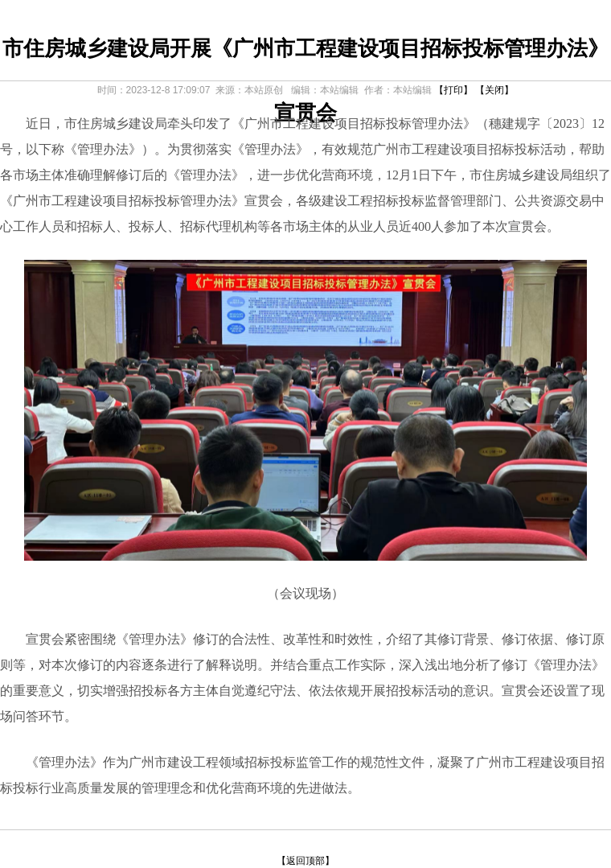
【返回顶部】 (305, 861)
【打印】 (453, 90)
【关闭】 (494, 90)
